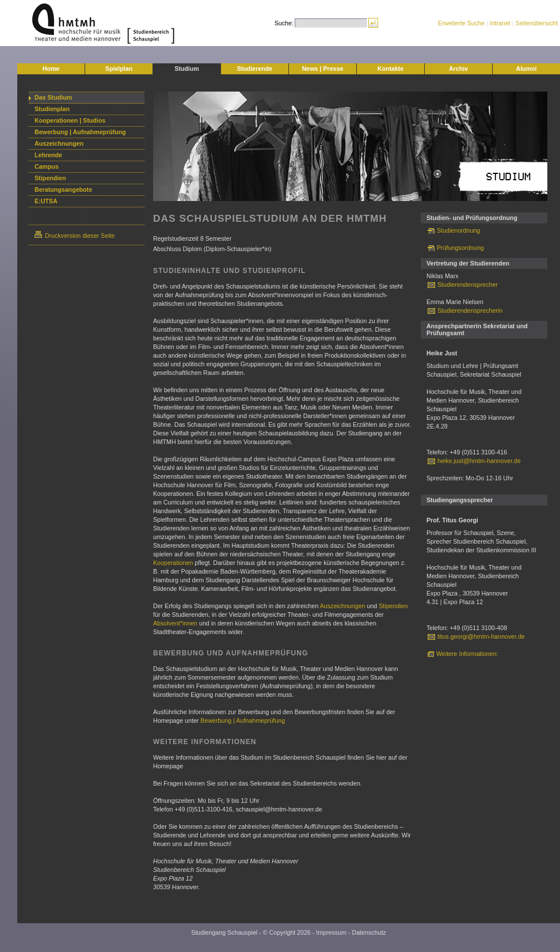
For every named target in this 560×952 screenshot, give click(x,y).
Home (51, 69)
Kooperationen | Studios (70, 120)
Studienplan (52, 109)
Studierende (255, 69)
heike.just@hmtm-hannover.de (479, 461)
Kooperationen (173, 563)
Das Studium (53, 97)
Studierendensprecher (468, 285)
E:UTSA (46, 201)
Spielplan (119, 69)
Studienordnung (458, 230)
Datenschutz (369, 932)
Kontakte (391, 69)
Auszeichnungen (59, 143)
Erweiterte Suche (461, 23)
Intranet (500, 23)
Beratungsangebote (63, 189)
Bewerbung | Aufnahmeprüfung (80, 132)
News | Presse (323, 69)
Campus (47, 166)
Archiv (458, 69)
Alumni (526, 69)
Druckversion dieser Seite (75, 236)
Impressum (331, 932)
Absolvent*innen (175, 623)
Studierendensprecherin (470, 310)
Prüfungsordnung (460, 248)
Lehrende (48, 155)
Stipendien (50, 178)
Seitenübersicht (537, 23)
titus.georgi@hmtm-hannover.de (481, 636)
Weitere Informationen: (467, 654)
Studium (187, 69)
